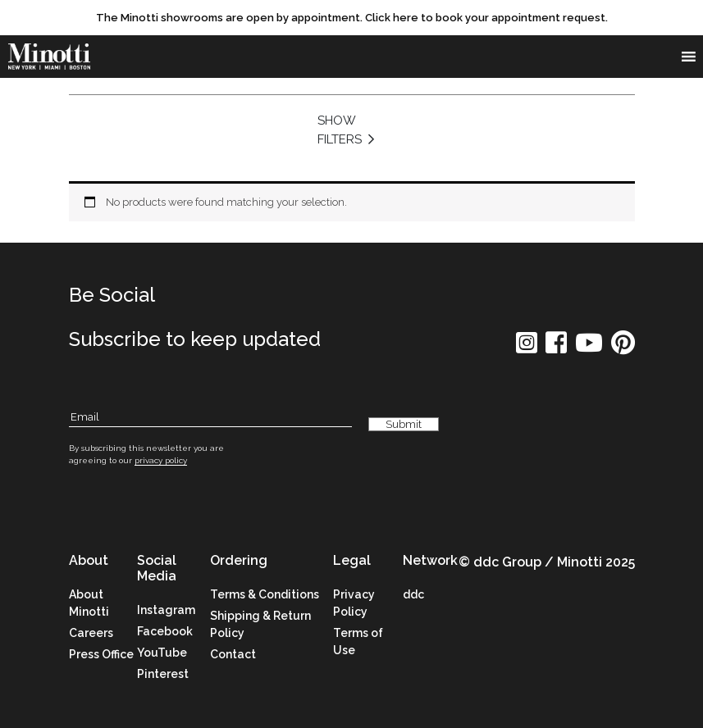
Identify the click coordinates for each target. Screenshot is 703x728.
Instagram (166, 610)
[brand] (49, 57)
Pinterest (163, 674)
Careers (91, 633)
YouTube (162, 653)
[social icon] (527, 348)
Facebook (165, 631)
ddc (413, 594)
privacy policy (161, 460)
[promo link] (351, 18)
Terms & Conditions (265, 594)
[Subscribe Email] (210, 418)
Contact (233, 654)
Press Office (101, 654)
